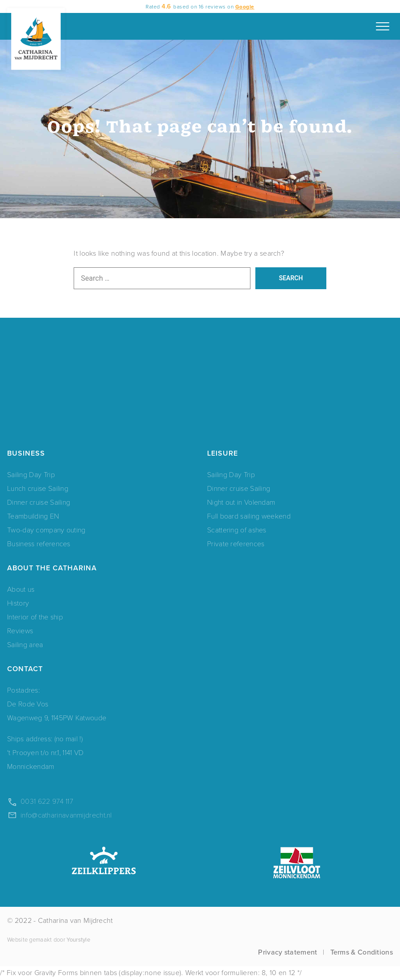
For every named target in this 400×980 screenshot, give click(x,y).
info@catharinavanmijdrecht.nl (66, 815)
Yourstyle (78, 940)
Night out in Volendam (241, 502)
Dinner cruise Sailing (39, 502)
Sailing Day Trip (31, 474)
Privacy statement (287, 952)
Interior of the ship (35, 617)
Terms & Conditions (362, 952)
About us (21, 589)
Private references (236, 543)
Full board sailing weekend (249, 516)
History (18, 603)
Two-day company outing (46, 529)
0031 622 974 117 (47, 801)
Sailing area (25, 644)
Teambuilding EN (33, 516)
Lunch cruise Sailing (38, 488)
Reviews (20, 630)
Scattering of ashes (237, 529)
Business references (39, 543)
